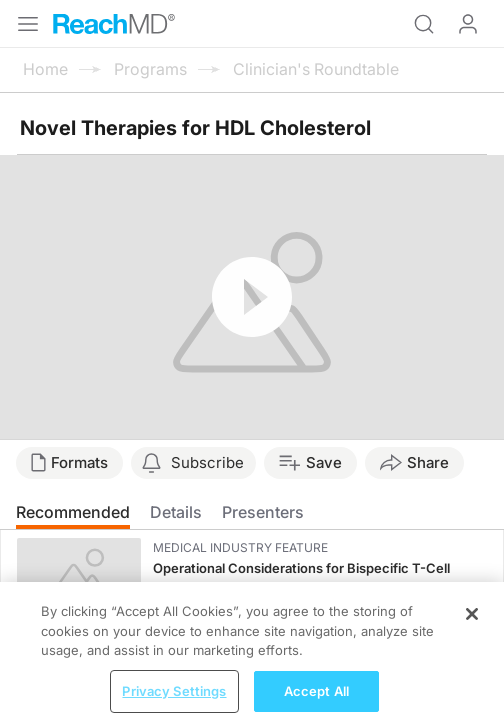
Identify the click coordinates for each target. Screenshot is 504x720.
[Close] (472, 623)
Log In (468, 24)
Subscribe (207, 462)
